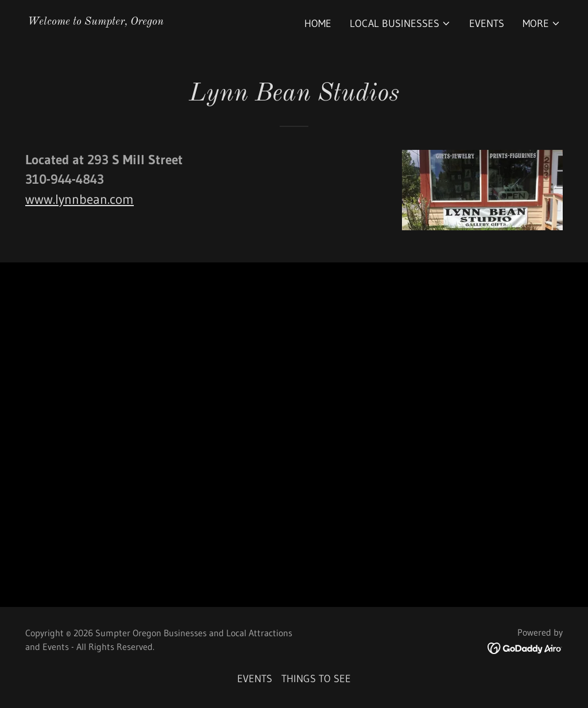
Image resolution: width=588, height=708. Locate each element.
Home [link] (318, 24)
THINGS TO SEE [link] (316, 679)
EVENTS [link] (487, 24)
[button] (400, 24)
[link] (96, 21)
